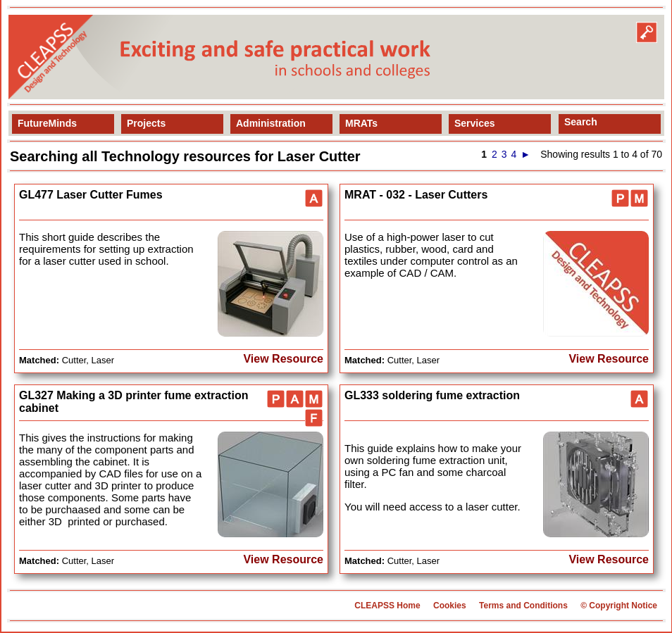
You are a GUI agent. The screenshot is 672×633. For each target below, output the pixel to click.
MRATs (361, 123)
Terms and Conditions (523, 606)
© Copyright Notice (619, 606)
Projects (146, 123)
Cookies (450, 606)
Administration (271, 123)
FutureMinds (47, 123)
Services (475, 123)
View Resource (283, 359)
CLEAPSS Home (387, 606)
